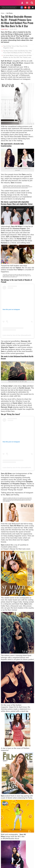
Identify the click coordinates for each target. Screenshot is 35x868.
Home (3, 13)
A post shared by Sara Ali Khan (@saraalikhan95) (17, 335)
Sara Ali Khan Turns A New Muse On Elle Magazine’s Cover (15, 47)
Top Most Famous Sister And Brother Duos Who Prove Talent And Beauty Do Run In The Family (18, 52)
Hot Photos (9, 13)
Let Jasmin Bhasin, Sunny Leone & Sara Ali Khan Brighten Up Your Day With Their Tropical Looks (17, 56)
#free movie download (9, 7)
